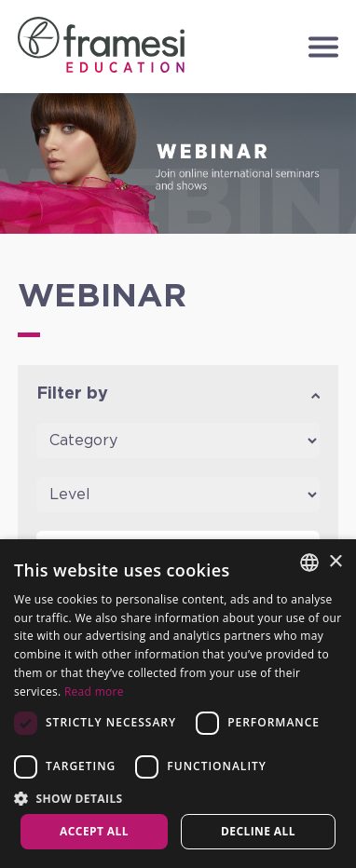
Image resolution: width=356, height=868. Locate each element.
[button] (178, 798)
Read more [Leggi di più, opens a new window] (94, 692)
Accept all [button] (94, 831)
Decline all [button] (258, 831)
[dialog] (178, 704)
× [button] (335, 562)
